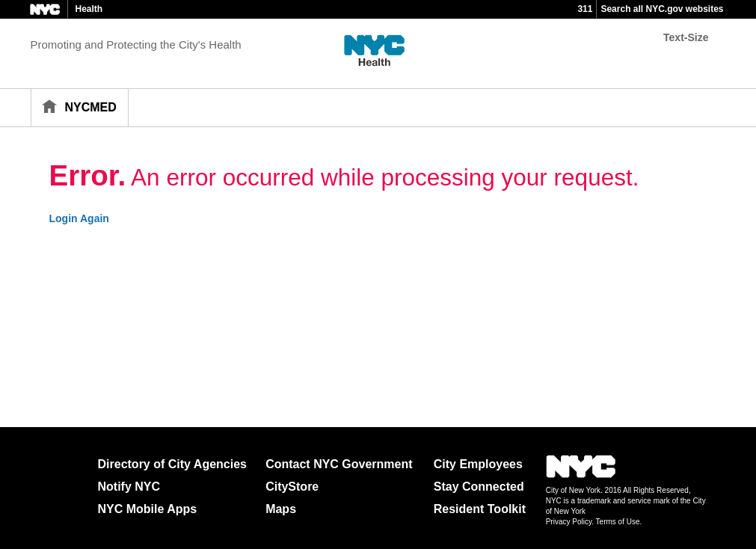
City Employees (478, 464)
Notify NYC (129, 487)
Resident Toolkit (480, 509)
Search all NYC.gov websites (662, 9)
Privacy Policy (569, 522)
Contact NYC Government (339, 464)
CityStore (292, 487)
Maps (281, 509)
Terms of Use (618, 522)
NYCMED (91, 107)
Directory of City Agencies (172, 464)
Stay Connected (479, 487)
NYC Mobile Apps (148, 509)
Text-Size (686, 37)
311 (585, 9)
